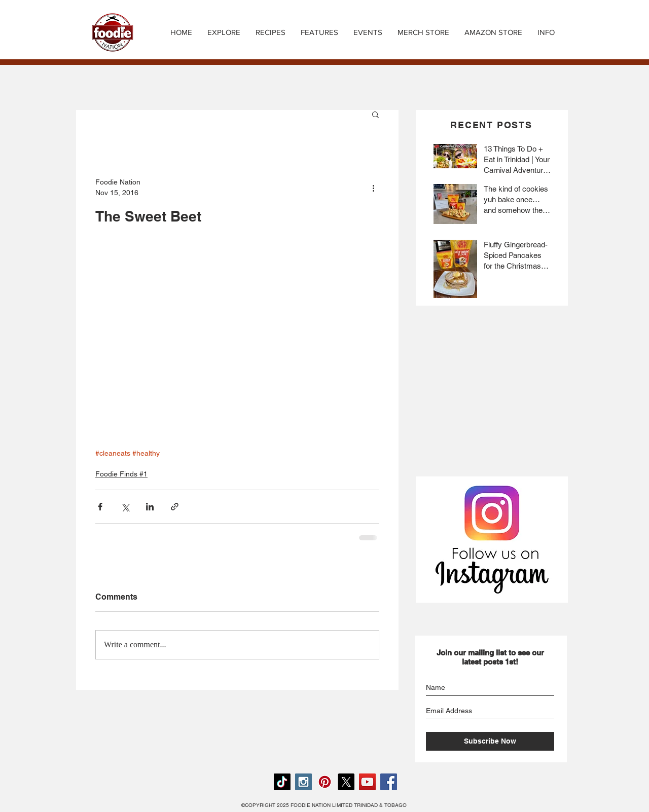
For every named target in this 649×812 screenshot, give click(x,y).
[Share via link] (175, 507)
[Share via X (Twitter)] (125, 507)
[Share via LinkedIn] (150, 507)
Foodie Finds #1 (121, 474)
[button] (271, 32)
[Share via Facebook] (100, 507)
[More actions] (373, 188)
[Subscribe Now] (490, 741)
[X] (346, 782)
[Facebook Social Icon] (389, 782)
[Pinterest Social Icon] (325, 782)
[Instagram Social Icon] (303, 782)
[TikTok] (282, 782)
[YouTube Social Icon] (367, 782)
